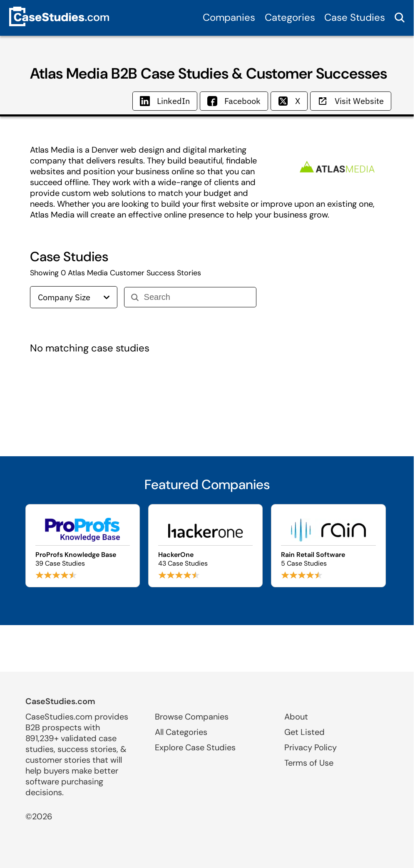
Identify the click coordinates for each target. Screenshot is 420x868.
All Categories (181, 732)
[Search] (197, 297)
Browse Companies (192, 717)
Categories (290, 17)
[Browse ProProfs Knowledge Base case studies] (83, 546)
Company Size (74, 297)
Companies (229, 17)
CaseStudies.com (60, 701)
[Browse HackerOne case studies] (205, 546)
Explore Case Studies (195, 747)
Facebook (234, 101)
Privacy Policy (311, 747)
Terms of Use (309, 763)
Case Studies (355, 17)
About (296, 717)
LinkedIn (165, 101)
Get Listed (304, 732)
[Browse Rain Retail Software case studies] (328, 546)
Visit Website (351, 101)
